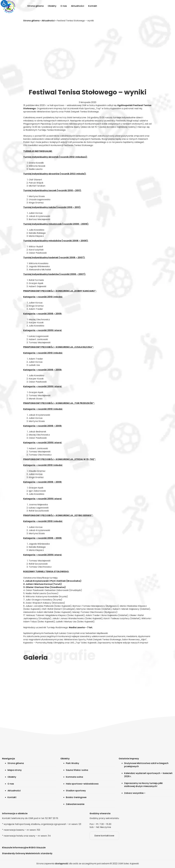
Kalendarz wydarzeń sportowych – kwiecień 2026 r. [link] (148, 775)
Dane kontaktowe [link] (104, 836)
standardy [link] (47, 853)
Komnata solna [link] (74, 777)
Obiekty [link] (52, 6)
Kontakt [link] (93, 6)
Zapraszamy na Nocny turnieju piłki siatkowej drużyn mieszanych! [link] (143, 785)
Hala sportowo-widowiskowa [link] (82, 784)
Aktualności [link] (78, 6)
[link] (4, 4)
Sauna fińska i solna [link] (77, 770)
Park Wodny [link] (72, 763)
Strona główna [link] (35, 6)
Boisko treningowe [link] (76, 797)
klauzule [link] (41, 848)
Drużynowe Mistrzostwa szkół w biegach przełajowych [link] (146, 765)
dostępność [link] (62, 864)
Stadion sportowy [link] (76, 791)
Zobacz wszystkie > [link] (135, 793)
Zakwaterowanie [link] (75, 804)
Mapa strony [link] (15, 770)
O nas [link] (64, 6)
